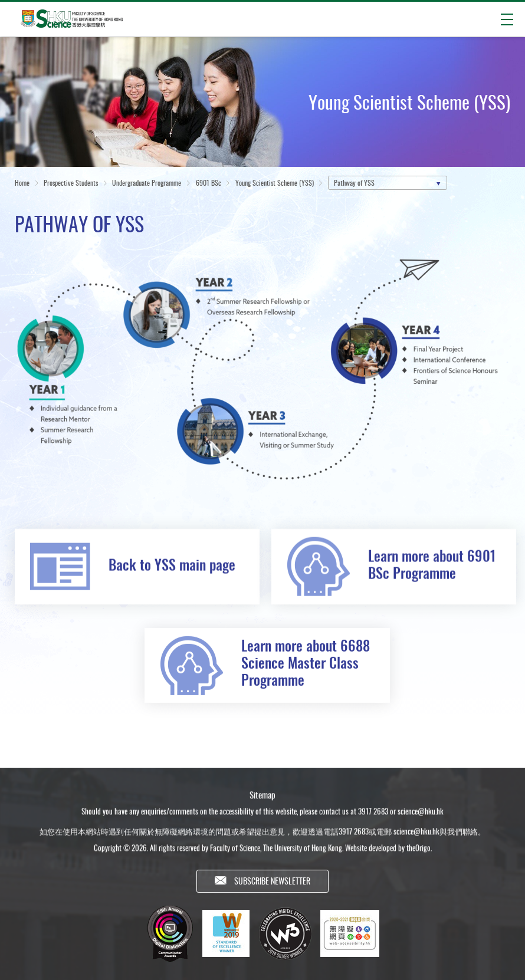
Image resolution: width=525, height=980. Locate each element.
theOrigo (419, 854)
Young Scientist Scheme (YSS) (275, 184)
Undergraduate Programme (147, 184)
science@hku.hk (421, 817)
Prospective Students (71, 184)
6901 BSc (209, 184)
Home (22, 184)
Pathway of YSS (354, 184)
